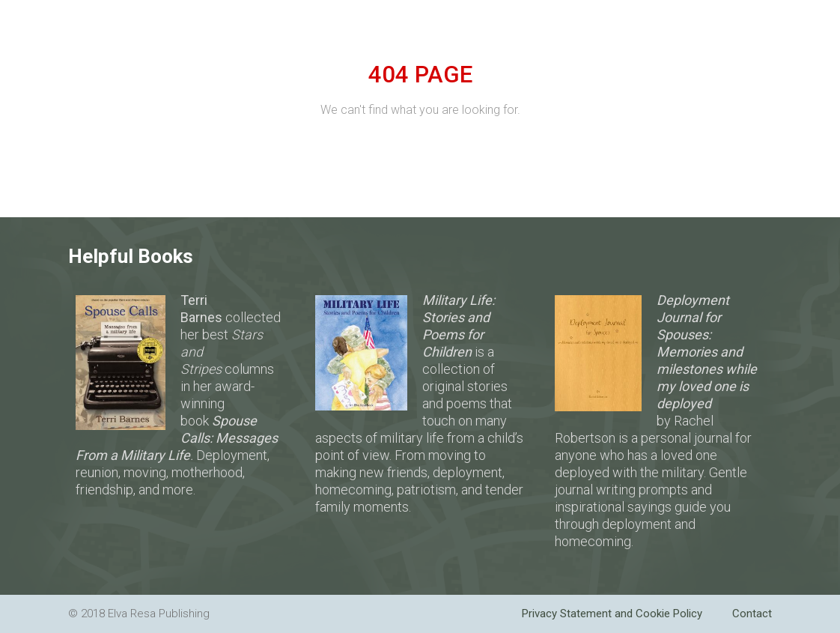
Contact (752, 614)
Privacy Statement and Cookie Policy (612, 614)
